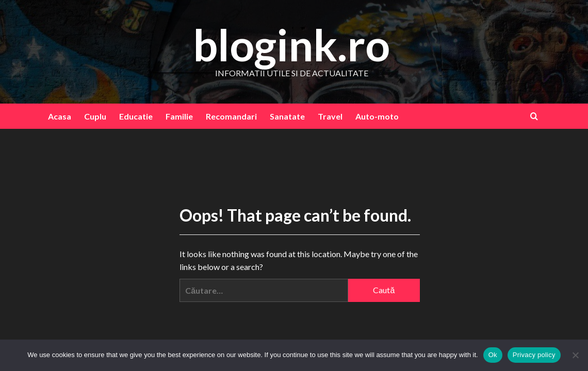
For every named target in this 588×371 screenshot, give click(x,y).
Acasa (60, 116)
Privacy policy (534, 355)
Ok (493, 355)
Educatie (136, 116)
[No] (575, 355)
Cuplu (95, 116)
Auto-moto (377, 116)
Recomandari (231, 116)
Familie (179, 116)
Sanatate (287, 116)
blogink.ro (291, 45)
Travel (330, 116)
